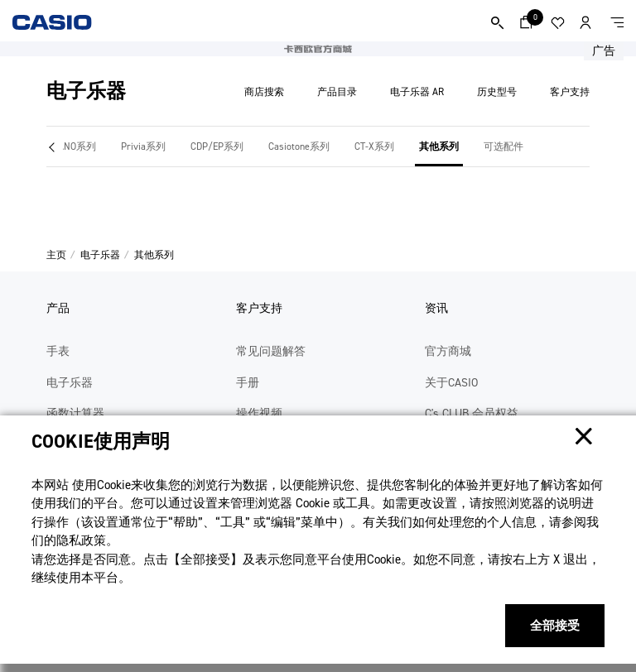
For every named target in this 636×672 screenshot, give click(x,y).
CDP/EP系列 (217, 146)
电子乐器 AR (417, 92)
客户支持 (570, 92)
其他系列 (439, 146)
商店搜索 (264, 92)
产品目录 (337, 92)
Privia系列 (143, 146)
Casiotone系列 (299, 146)
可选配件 (503, 146)
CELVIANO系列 (65, 146)
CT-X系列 (374, 146)
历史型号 (497, 92)
